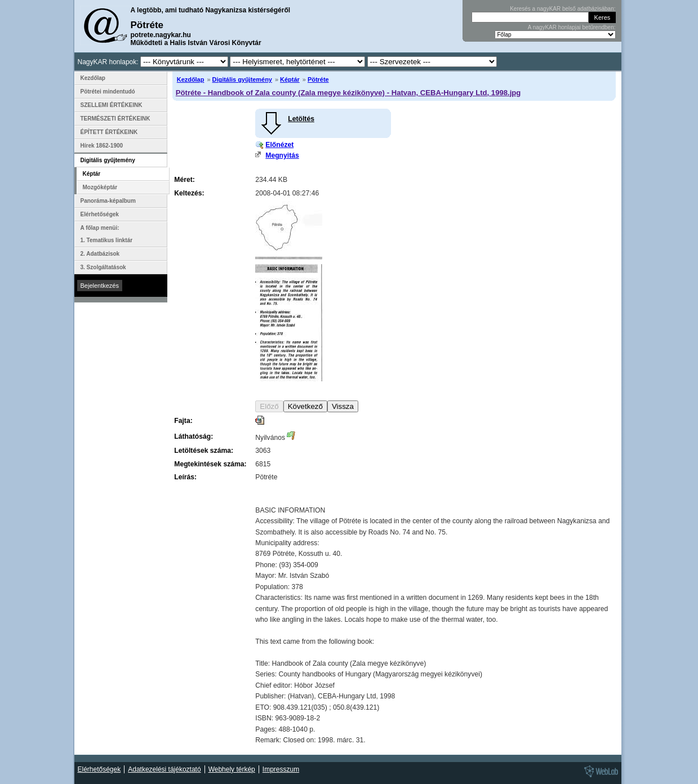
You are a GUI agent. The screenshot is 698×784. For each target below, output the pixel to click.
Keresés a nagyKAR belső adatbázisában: (563, 9)
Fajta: (183, 421)
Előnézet (279, 145)
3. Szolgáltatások (103, 267)
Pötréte (318, 79)
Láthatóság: (194, 436)
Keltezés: (189, 193)
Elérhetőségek (100, 214)
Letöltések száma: (204, 451)
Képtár (290, 79)
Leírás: (185, 477)
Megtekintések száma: (210, 464)
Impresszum (281, 769)
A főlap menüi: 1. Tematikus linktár (107, 234)
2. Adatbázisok (100, 254)
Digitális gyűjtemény (242, 79)
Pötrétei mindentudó (108, 92)
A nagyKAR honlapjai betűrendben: (572, 27)
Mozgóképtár (100, 187)
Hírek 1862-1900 (102, 146)
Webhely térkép (232, 769)
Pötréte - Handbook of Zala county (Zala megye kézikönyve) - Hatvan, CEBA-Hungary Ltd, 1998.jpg (348, 93)
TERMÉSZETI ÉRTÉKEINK (115, 119)
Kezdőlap (191, 79)
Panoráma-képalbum (108, 201)
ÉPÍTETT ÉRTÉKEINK (109, 132)
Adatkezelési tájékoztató (164, 769)
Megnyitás (282, 155)
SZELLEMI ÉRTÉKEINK (112, 105)
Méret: (184, 180)
